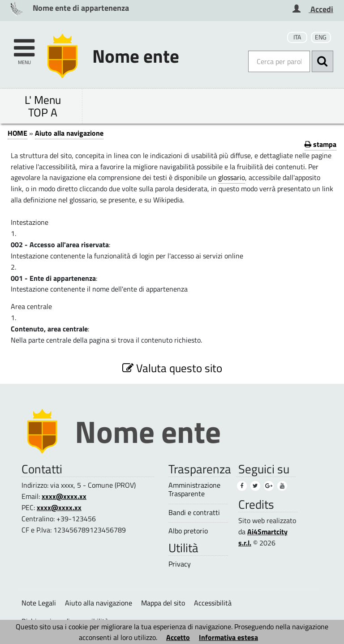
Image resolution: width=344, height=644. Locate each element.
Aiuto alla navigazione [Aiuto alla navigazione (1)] (69, 133)
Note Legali (39, 603)
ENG (321, 37)
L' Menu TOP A (43, 106)
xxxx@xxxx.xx (64, 496)
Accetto (178, 637)
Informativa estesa (228, 637)
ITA (297, 37)
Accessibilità (213, 603)
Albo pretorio (188, 531)
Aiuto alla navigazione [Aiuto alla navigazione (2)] (99, 603)
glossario (232, 177)
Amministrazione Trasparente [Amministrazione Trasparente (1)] (194, 489)
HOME (17, 133)
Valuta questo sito (172, 368)
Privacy (180, 564)
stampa (320, 144)
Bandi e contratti (194, 513)
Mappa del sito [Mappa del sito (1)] (163, 603)
